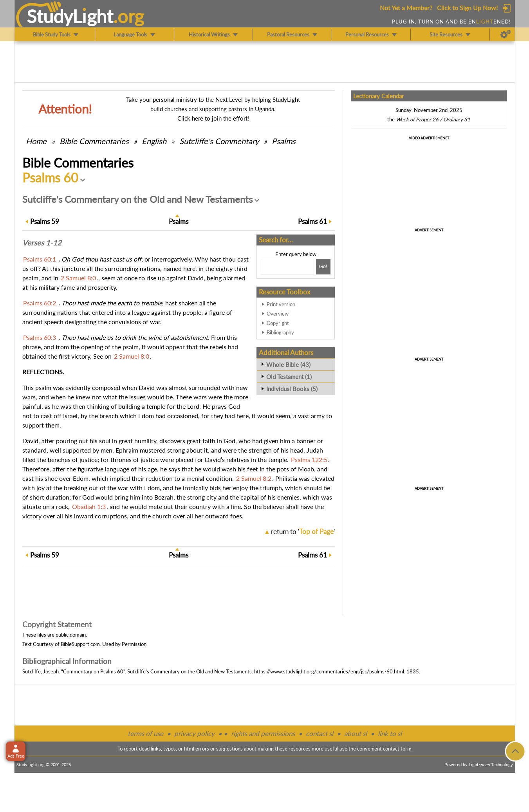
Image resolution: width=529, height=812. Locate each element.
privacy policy (194, 734)
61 (312, 221)
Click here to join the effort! (213, 118)
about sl (356, 734)
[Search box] (287, 267)
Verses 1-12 (42, 243)
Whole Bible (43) (288, 364)
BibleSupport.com (80, 644)
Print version (281, 304)
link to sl (390, 734)
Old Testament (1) (289, 377)
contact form (397, 749)
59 (45, 221)
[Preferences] (506, 34)
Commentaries (94, 141)
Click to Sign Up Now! (467, 8)
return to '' (303, 531)
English (154, 141)
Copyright (278, 323)
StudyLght (70, 16)
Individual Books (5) (292, 389)
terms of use (145, 734)
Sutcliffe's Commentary (219, 141)
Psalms (284, 141)
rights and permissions (263, 734)
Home (36, 141)
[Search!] (323, 267)
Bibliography (280, 332)
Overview (278, 314)
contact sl (320, 734)
